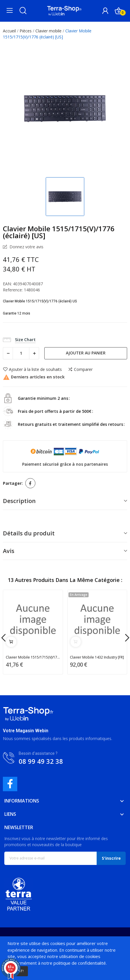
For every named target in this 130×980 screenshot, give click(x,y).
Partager (30, 483)
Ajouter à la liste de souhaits (32, 369)
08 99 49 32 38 (41, 761)
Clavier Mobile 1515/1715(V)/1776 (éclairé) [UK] (33, 657)
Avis (9, 551)
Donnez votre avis (26, 247)
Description (19, 501)
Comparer (80, 369)
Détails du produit (29, 533)
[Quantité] (21, 353)
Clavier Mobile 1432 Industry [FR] (97, 657)
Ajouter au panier (86, 353)
